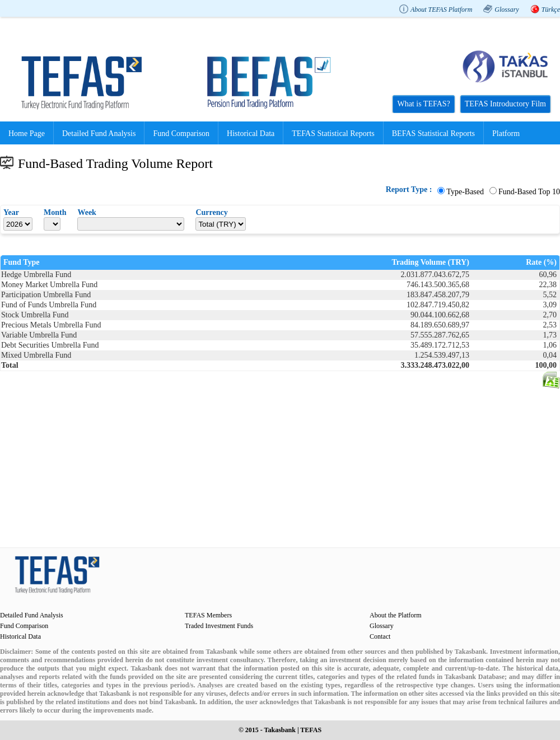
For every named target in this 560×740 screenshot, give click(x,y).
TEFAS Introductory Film (505, 104)
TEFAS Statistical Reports (333, 134)
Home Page (27, 134)
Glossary (507, 10)
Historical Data (251, 134)
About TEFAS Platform (441, 10)
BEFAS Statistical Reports (433, 134)
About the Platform (396, 615)
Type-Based (465, 192)
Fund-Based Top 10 (529, 192)
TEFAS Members (208, 615)
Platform (506, 134)
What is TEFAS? (423, 104)
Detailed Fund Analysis (99, 134)
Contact (380, 636)
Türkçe (551, 10)
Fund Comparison (181, 134)
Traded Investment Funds (219, 626)
